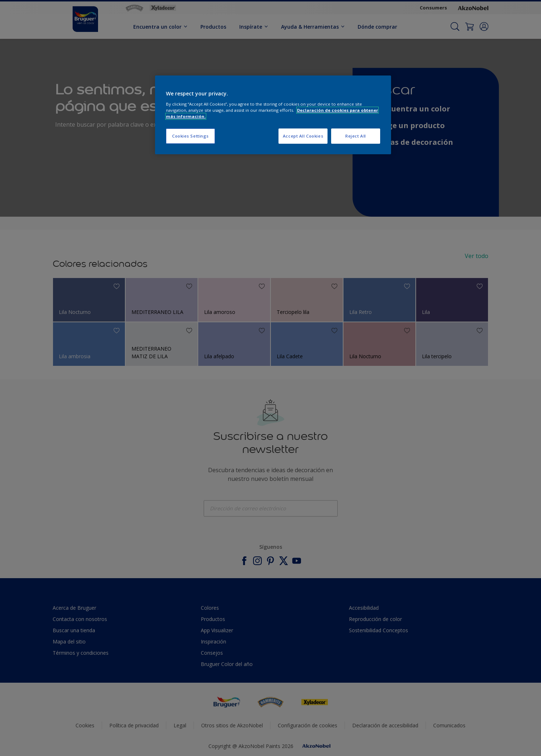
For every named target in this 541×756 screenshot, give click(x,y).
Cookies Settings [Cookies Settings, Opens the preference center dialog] (190, 136)
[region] (273, 115)
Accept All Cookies (303, 136)
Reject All (356, 136)
